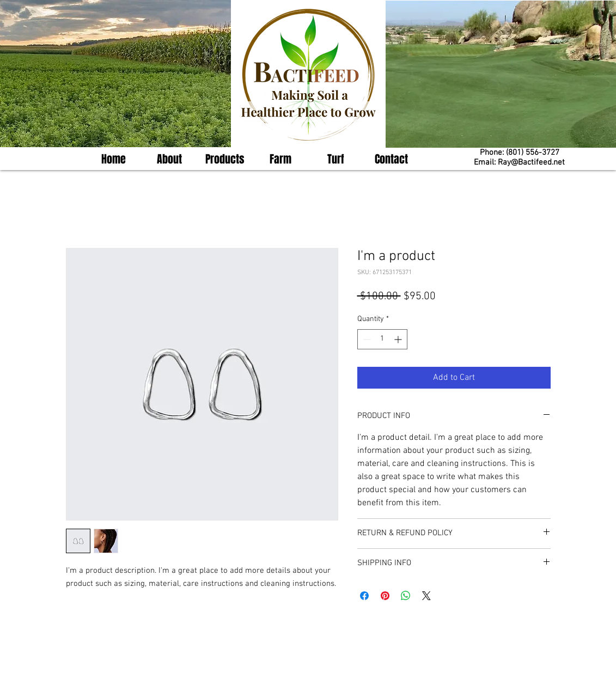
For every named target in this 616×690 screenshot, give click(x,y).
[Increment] (399, 339)
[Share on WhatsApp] (406, 596)
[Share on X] (426, 596)
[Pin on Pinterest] (385, 596)
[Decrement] (366, 339)
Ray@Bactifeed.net (531, 162)
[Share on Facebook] (364, 596)
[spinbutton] (382, 339)
